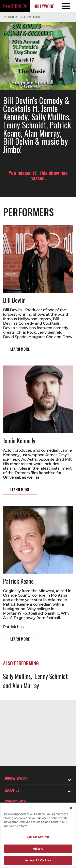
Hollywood (44, 6)
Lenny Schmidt (51, 676)
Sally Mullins (17, 676)
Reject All (38, 849)
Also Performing (31, 17)
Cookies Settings (38, 837)
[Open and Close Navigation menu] (68, 6)
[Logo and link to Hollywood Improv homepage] (15, 6)
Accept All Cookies (38, 860)
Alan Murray (26, 685)
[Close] (71, 808)
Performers (11, 17)
